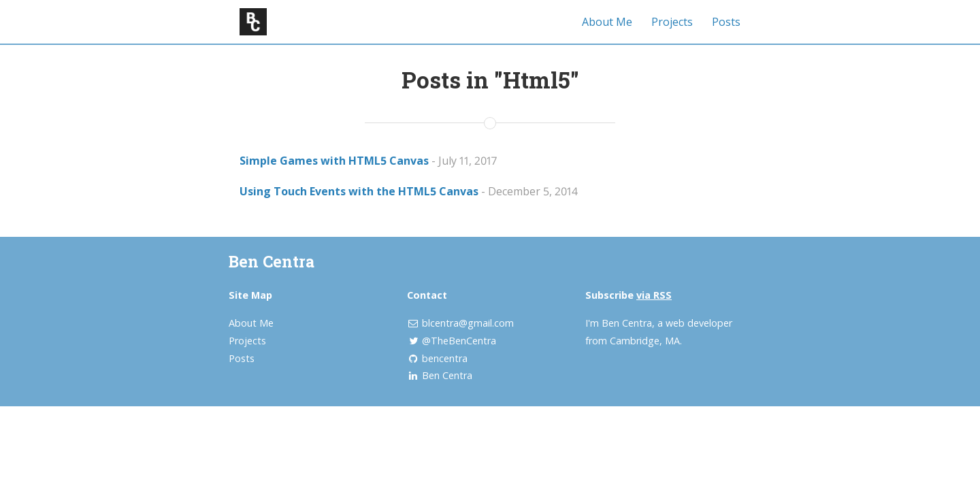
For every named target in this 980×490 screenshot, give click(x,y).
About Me (607, 22)
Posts (726, 22)
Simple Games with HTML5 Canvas (334, 161)
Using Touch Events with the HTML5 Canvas (359, 191)
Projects (672, 22)
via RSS (654, 295)
